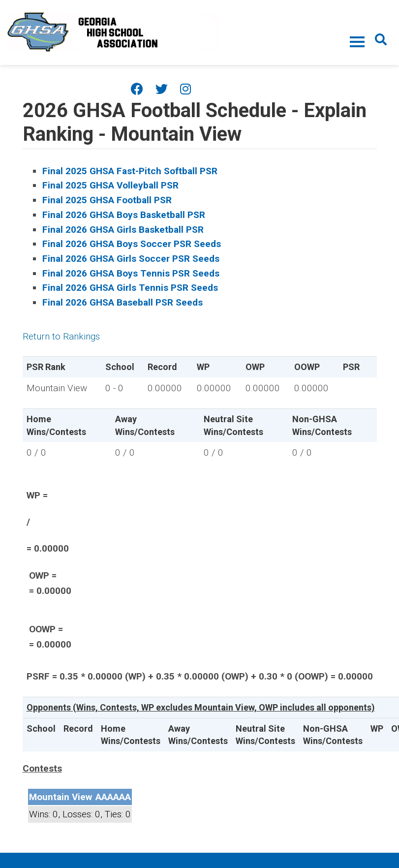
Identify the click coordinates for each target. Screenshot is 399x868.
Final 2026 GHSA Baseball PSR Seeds (123, 302)
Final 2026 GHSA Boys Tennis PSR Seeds (131, 273)
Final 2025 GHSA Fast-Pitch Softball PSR (130, 171)
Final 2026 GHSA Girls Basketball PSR (123, 230)
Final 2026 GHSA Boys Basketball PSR (124, 215)
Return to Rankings (61, 336)
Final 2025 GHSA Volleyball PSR (110, 185)
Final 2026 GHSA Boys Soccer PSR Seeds (132, 244)
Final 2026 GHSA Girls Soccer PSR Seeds (131, 259)
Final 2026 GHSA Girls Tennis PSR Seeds (130, 288)
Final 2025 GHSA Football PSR (107, 200)
